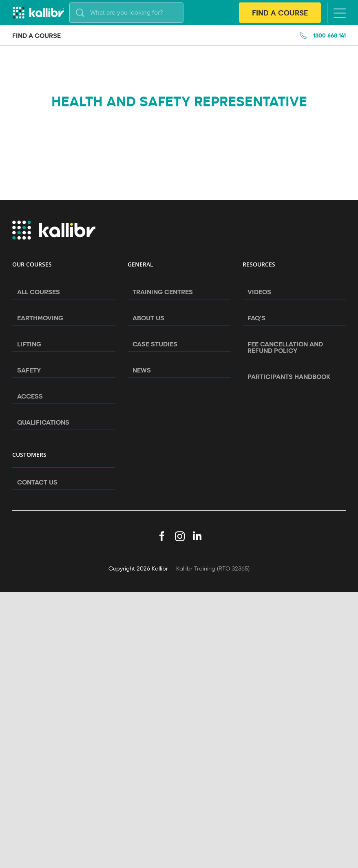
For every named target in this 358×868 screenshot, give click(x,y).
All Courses (39, 292)
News (142, 370)
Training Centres (163, 292)
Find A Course (280, 13)
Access (30, 396)
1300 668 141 (329, 35)
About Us (148, 318)
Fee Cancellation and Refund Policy (285, 347)
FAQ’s (256, 318)
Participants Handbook (289, 377)
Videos (259, 292)
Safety (29, 370)
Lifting (29, 344)
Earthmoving (40, 318)
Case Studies (155, 344)
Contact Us (37, 482)
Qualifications (43, 422)
